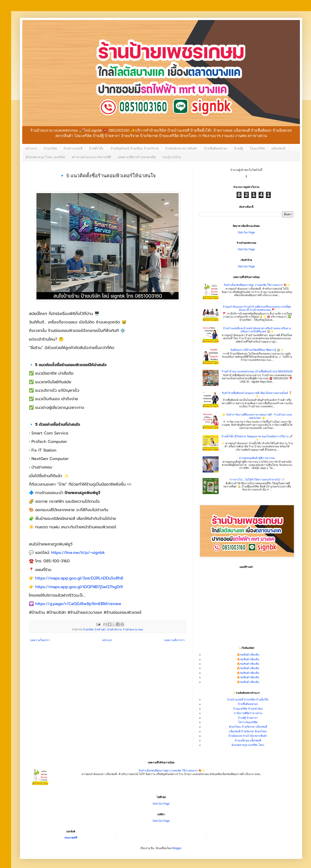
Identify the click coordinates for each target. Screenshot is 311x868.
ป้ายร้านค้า (100, 630)
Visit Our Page (246, 232)
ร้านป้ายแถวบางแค (133, 630)
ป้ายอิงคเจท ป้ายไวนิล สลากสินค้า (248, 736)
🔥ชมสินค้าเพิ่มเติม (248, 655)
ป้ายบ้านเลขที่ (73, 148)
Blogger (177, 848)
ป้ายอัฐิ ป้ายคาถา (248, 718)
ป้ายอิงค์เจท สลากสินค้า (181, 148)
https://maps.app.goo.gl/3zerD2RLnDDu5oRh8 (79, 578)
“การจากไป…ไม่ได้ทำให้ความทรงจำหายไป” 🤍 (257, 480)
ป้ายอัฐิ (238, 148)
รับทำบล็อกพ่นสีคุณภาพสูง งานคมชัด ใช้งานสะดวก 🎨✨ (257, 285)
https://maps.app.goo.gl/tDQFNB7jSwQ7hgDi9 (79, 587)
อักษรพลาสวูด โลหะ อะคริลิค (45, 157)
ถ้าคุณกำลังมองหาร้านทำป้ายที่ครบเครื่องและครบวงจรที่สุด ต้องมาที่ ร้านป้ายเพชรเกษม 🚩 (257, 308)
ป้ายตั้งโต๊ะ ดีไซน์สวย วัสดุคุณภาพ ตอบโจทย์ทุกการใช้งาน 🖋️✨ (257, 438)
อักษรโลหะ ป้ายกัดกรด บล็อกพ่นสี (248, 727)
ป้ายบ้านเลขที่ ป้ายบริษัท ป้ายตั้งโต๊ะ (248, 700)
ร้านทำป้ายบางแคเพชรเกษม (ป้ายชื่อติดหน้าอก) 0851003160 (257, 371)
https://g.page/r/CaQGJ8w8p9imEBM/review (78, 604)
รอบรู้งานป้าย (172, 157)
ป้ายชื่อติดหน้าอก (216, 148)
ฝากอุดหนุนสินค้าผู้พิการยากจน (257, 458)
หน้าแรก (31, 148)
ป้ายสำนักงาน (114, 630)
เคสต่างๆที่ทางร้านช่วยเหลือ (137, 157)
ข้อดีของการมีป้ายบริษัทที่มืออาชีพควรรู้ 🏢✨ (257, 350)
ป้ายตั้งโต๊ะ (96, 148)
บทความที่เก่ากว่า (174, 640)
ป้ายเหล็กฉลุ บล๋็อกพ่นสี (248, 741)
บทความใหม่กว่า (40, 640)
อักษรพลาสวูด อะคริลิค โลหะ (248, 745)
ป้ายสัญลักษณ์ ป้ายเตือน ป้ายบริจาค (135, 148)
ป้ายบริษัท (50, 148)
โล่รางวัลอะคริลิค (248, 722)
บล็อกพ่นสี (278, 148)
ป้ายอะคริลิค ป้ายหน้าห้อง (248, 709)
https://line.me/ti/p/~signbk (78, 553)
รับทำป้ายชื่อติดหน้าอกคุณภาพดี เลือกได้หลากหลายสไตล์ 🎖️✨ (257, 395)
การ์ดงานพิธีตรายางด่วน (248, 713)
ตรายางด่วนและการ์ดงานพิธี (91, 157)
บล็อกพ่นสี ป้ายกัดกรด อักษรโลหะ (248, 731)
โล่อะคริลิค (257, 148)
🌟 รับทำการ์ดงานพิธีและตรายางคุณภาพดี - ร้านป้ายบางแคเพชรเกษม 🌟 (257, 416)
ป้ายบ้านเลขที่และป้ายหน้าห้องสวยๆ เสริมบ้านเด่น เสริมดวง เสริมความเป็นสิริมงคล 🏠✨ (257, 330)
